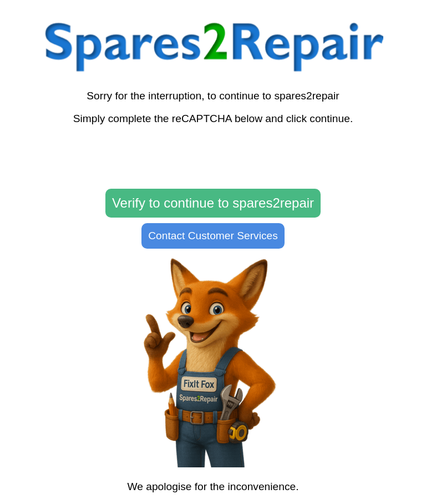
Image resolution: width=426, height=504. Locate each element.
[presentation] (213, 157)
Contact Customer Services (213, 236)
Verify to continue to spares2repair (213, 203)
